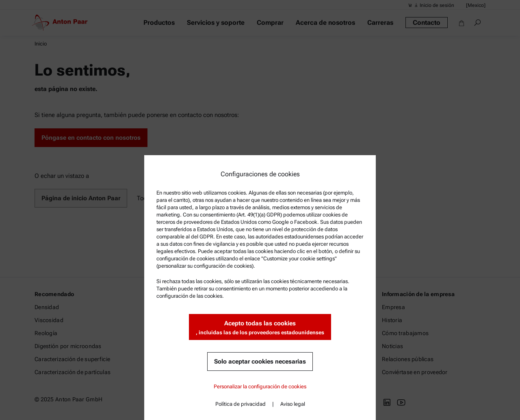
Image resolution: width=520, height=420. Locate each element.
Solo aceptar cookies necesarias (260, 362)
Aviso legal (293, 404)
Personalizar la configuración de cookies (260, 386)
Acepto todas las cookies (260, 328)
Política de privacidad (240, 404)
